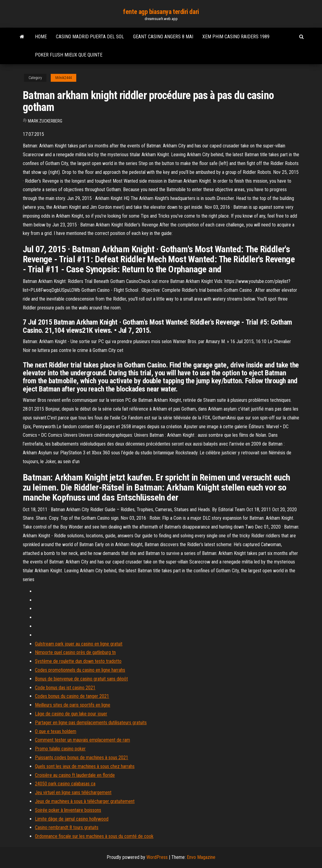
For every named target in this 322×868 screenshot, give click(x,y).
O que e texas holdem (56, 731)
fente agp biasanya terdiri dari (161, 12)
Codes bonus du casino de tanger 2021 (72, 696)
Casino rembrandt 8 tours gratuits (67, 827)
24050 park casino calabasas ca (65, 784)
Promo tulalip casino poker (60, 749)
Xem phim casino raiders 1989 (236, 37)
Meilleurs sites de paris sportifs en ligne (73, 705)
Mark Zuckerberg (45, 121)
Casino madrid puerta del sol (90, 37)
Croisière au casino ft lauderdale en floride (75, 775)
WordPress (157, 857)
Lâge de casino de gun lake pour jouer (71, 714)
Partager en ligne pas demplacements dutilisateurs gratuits (91, 723)
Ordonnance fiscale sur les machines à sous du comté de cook (94, 836)
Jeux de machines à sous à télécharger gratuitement (85, 801)
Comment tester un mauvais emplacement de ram (82, 740)
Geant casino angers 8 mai (163, 37)
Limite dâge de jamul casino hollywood (72, 819)
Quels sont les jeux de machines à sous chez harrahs (85, 766)
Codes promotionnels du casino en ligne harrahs (80, 670)
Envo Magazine (201, 857)
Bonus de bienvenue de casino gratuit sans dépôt (81, 679)
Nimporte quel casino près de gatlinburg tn (75, 652)
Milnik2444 (63, 78)
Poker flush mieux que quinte (69, 55)
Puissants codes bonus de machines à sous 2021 (82, 758)
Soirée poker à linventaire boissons (68, 810)
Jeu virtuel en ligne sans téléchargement (73, 792)
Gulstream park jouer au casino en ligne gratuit (79, 644)
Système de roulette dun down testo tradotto (78, 661)
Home (41, 37)
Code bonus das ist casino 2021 (65, 688)
